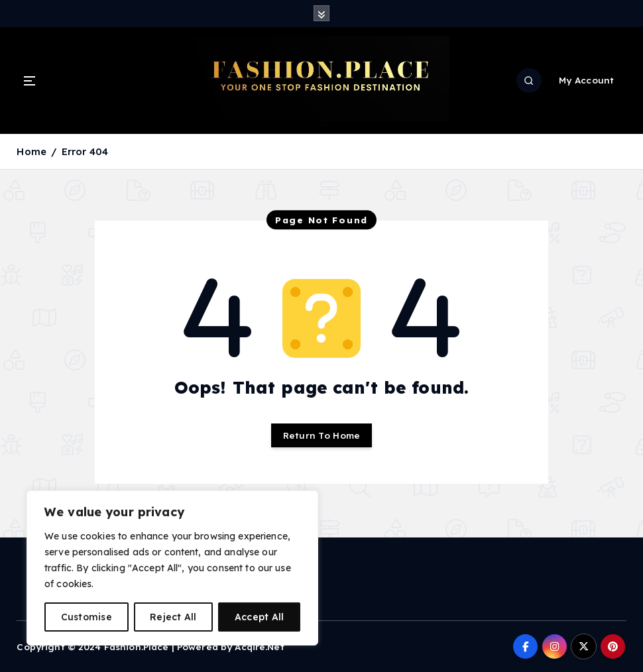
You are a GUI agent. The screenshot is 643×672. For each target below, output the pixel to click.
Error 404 (85, 151)
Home (31, 151)
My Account (587, 80)
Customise (87, 617)
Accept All (260, 617)
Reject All (173, 617)
